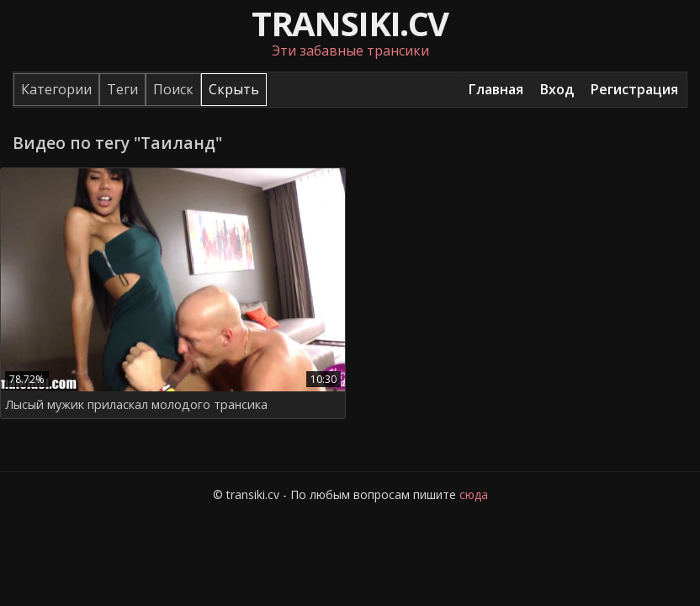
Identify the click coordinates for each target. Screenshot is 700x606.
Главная (496, 89)
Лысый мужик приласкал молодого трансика (136, 404)
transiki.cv (350, 23)
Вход (557, 89)
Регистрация (634, 89)
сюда (474, 494)
